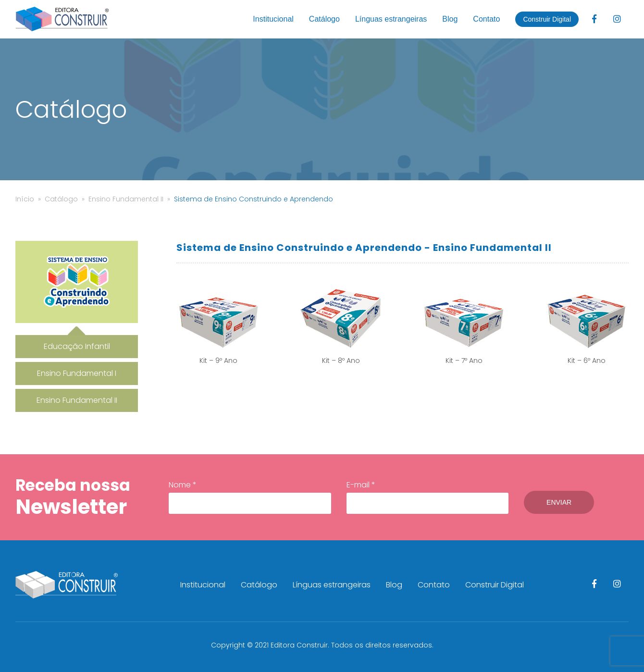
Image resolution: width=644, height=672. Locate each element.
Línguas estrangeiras (391, 19)
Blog (450, 19)
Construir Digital (547, 19)
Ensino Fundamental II (126, 199)
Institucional (273, 19)
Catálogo (324, 19)
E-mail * (426, 497)
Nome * (249, 497)
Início (25, 199)
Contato (486, 19)
